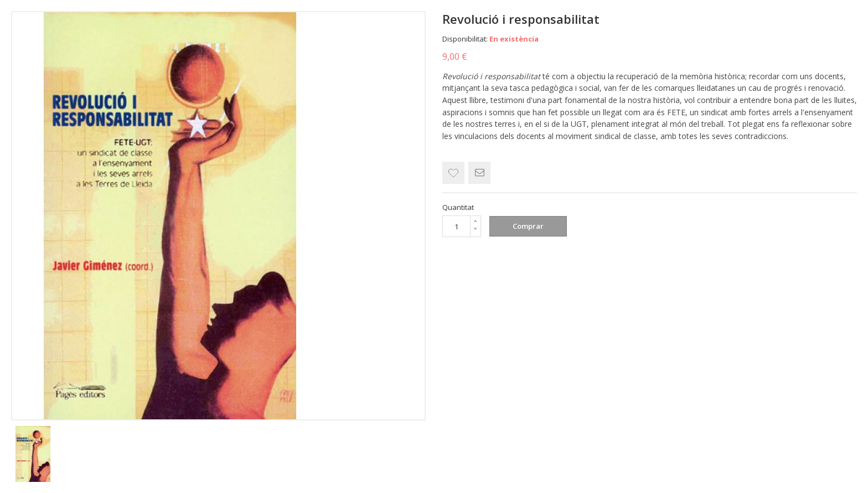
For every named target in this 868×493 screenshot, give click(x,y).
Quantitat (458, 207)
